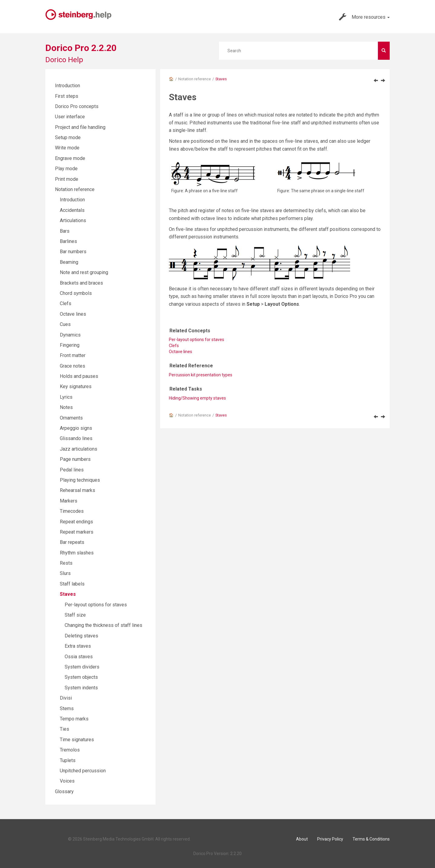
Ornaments (71, 418)
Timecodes (72, 511)
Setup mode (68, 137)
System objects (81, 677)
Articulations (73, 220)
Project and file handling (80, 127)
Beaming (69, 262)
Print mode (67, 179)
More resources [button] (364, 17)
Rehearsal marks (77, 490)
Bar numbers (73, 252)
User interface (70, 117)
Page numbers (75, 459)
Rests (66, 563)
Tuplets (68, 760)
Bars (65, 231)
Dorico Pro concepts (77, 106)
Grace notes (72, 366)
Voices (67, 781)
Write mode (67, 148)
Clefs (66, 303)
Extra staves (78, 646)
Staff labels (72, 584)
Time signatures (77, 740)
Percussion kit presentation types (201, 375)
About (302, 839)
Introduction (68, 86)
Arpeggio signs (76, 428)
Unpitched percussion (83, 771)
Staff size (75, 615)
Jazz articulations (79, 449)
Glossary (64, 791)
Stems (67, 708)
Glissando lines (76, 438)
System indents (81, 688)
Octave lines (180, 352)
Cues (65, 324)
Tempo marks (74, 719)
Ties (64, 729)
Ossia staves (79, 657)
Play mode (66, 169)
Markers (69, 501)
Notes (66, 407)
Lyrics (66, 397)
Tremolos (70, 750)
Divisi (66, 698)
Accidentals (72, 210)
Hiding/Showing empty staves (197, 398)
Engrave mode (70, 158)
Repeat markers (77, 532)
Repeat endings (76, 522)
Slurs (65, 573)
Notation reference (195, 79)
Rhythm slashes (77, 553)
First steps (67, 96)
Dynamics (70, 335)
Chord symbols (76, 293)
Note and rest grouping (84, 272)
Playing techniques (80, 480)
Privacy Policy (330, 839)
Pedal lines (72, 470)
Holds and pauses (79, 376)
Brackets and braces (81, 283)
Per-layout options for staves (197, 340)
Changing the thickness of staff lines (103, 625)
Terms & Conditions (371, 839)
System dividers (82, 667)
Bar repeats (72, 542)
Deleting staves (81, 636)
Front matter (73, 355)
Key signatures (76, 386)
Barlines (68, 241)
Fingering (70, 345)
